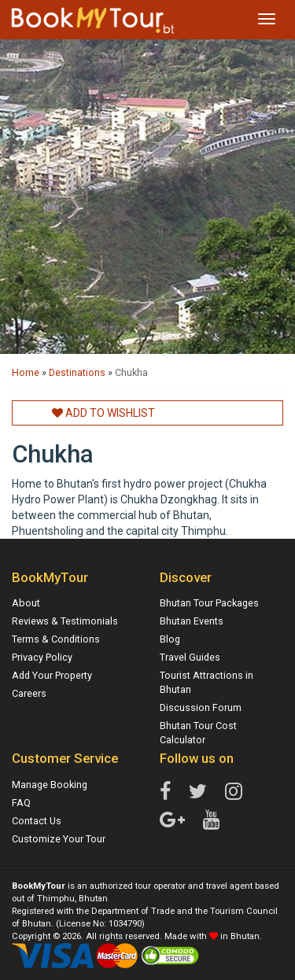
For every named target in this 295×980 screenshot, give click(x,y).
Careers (29, 693)
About (26, 603)
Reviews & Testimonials (65, 621)
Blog (170, 639)
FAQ (21, 803)
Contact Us (37, 821)
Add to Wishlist (103, 413)
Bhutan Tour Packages (209, 603)
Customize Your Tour (59, 839)
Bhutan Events (192, 621)
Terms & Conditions (56, 639)
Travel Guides (190, 657)
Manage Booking (50, 785)
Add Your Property (52, 675)
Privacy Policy (42, 657)
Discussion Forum (201, 707)
